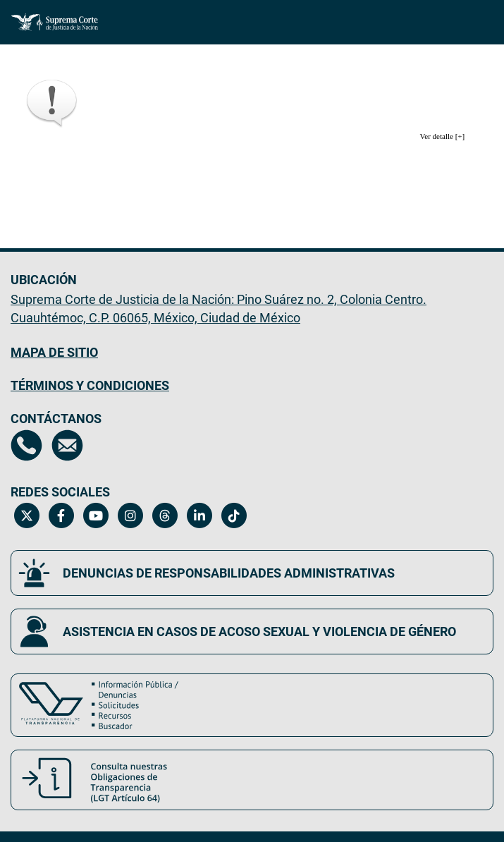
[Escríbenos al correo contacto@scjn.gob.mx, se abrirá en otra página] (67, 445)
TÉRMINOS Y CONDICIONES (90, 385)
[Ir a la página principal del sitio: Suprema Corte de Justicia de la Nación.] (55, 22)
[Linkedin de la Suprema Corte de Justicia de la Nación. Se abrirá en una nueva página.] (199, 515)
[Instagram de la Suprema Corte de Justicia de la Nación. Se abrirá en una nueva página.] (130, 515)
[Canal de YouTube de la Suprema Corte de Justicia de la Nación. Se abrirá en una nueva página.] (96, 515)
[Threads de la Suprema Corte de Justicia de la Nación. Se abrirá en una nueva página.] (165, 515)
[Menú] (475, 19)
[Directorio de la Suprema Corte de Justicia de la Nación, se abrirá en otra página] (26, 445)
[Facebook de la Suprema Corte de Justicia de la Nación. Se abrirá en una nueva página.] (61, 515)
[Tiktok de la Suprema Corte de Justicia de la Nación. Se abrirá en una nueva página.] (234, 515)
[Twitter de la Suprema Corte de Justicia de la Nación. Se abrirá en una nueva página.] (26, 515)
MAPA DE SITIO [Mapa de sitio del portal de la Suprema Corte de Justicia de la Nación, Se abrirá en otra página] (54, 352)
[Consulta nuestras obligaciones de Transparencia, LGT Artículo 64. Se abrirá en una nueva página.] (252, 780)
